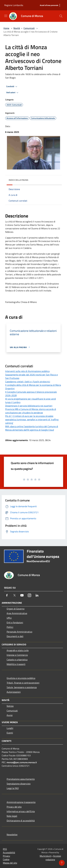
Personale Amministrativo (19, 632)
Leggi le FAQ (13, 788)
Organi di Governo (16, 609)
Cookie (6, 859)
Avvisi (10, 715)
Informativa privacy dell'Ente (21, 811)
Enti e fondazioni (15, 622)
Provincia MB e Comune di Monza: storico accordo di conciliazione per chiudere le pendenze (31, 411)
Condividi (12, 87)
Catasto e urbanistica (17, 660)
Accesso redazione (53, 858)
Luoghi (10, 728)
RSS (5, 849)
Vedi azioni (13, 93)
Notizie (10, 706)
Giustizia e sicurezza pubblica (21, 678)
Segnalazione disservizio (19, 784)
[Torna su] (62, 863)
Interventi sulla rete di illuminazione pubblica (27, 371)
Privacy (6, 856)
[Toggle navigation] (6, 16)
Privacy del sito (14, 807)
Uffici (9, 618)
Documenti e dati (15, 636)
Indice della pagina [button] (18, 180)
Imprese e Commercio (17, 655)
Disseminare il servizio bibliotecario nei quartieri (29, 406)
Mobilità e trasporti (16, 664)
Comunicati (29, 28)
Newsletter (12, 835)
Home (6, 28)
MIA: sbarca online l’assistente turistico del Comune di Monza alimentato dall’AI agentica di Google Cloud (32, 428)
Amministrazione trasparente (21, 802)
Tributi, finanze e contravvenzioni (23, 683)
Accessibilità (9, 852)
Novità (17, 28)
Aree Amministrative (17, 613)
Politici (10, 627)
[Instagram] (29, 595)
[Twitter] (14, 595)
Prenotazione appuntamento (21, 779)
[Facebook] (7, 595)
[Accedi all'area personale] (49, 5)
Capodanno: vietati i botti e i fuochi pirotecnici (28, 382)
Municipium (45, 856)
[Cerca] (61, 16)
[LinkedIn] (37, 595)
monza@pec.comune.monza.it (22, 762)
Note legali (12, 816)
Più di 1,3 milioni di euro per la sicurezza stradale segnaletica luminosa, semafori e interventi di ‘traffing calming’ (32, 419)
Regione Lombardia (14, 5)
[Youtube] (22, 595)
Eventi (10, 733)
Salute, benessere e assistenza (22, 687)
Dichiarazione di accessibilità (21, 821)
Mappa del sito (10, 863)
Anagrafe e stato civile (18, 650)
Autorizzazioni (14, 692)
